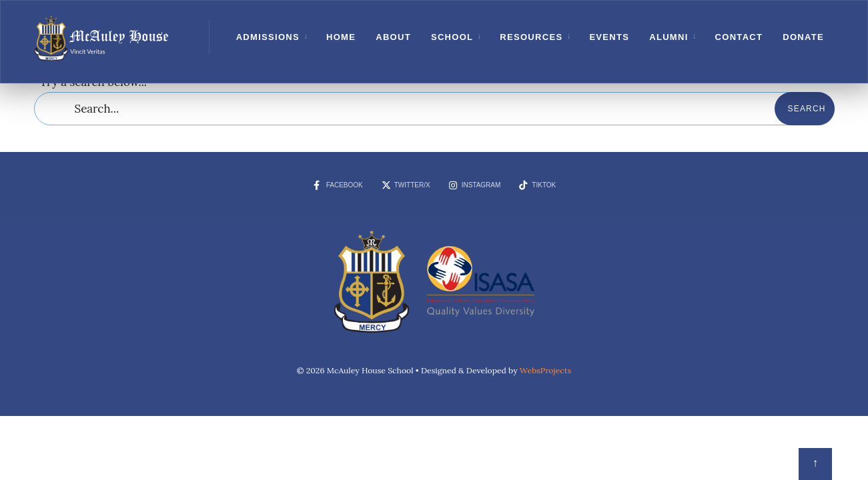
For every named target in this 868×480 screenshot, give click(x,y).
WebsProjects (545, 370)
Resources (531, 37)
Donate (803, 37)
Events (609, 37)
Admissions (268, 37)
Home (341, 37)
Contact (739, 37)
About (393, 37)
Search (807, 109)
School (452, 37)
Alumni (669, 37)
